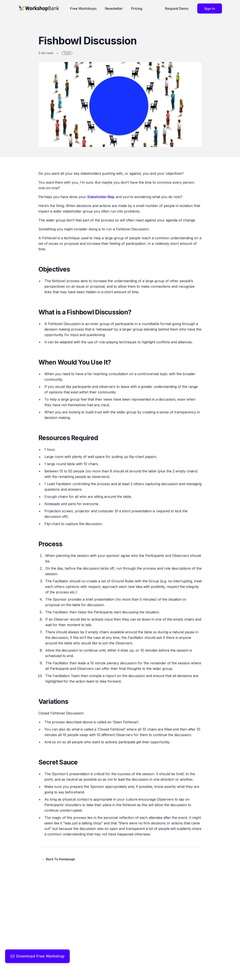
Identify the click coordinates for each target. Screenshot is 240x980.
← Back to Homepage (59, 859)
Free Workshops (83, 8)
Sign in (210, 8)
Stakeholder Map (101, 197)
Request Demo (177, 8)
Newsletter (114, 8)
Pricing (137, 8)
